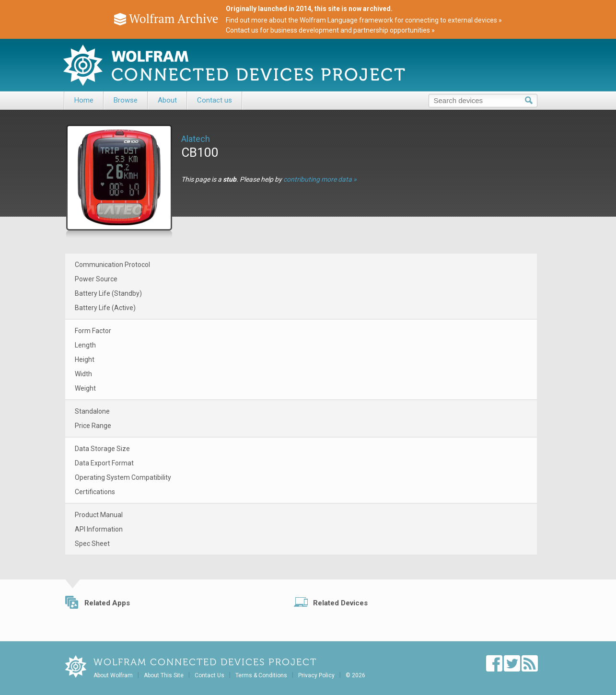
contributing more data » (320, 179)
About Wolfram (113, 675)
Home (84, 100)
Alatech (196, 139)
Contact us (215, 100)
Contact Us (209, 675)
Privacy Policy (316, 675)
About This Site (164, 675)
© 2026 (355, 675)
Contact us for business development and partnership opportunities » (330, 30)
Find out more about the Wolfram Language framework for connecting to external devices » (364, 20)
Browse (126, 100)
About (167, 100)
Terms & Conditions (261, 675)
